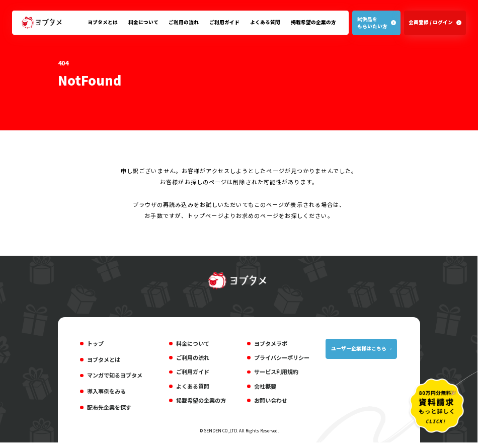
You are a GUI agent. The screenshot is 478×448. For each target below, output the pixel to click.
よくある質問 (265, 22)
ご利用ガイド (224, 22)
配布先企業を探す (109, 409)
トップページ (206, 217)
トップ (95, 345)
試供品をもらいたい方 (372, 23)
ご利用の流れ (184, 22)
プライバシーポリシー (282, 359)
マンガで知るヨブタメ (115, 377)
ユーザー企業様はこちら (359, 350)
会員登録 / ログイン (431, 22)
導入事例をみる (106, 393)
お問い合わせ (271, 402)
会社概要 (265, 388)
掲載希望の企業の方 (313, 22)
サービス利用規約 (276, 374)
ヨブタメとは (103, 22)
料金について (143, 22)
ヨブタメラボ (271, 345)
